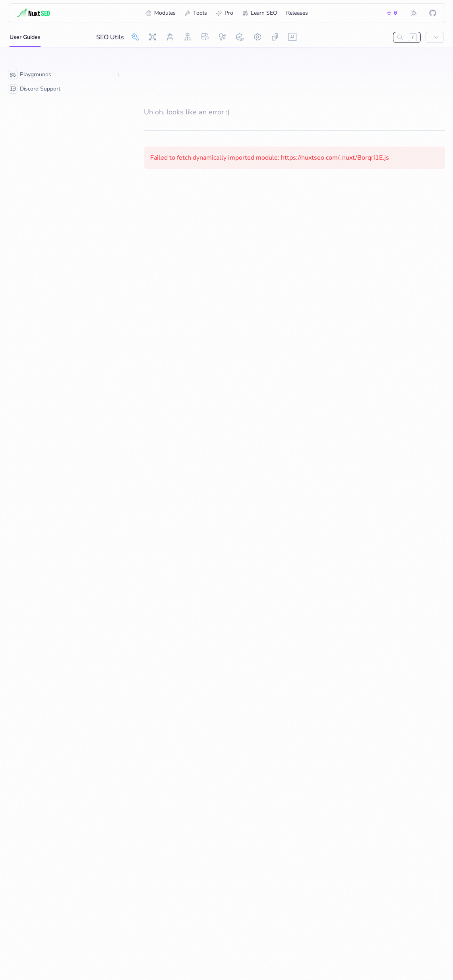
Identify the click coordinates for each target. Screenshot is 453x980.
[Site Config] (257, 37)
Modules (161, 13)
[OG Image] (205, 37)
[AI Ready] (292, 37)
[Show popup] (435, 37)
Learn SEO (260, 13)
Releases (297, 13)
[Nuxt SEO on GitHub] (433, 13)
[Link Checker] (240, 37)
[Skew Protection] (275, 37)
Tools (196, 13)
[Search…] (400, 37)
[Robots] (170, 37)
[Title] (46, 13)
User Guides (25, 40)
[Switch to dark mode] (414, 13)
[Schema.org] (223, 37)
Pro (225, 13)
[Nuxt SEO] (153, 37)
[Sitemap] (188, 37)
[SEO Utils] (135, 37)
